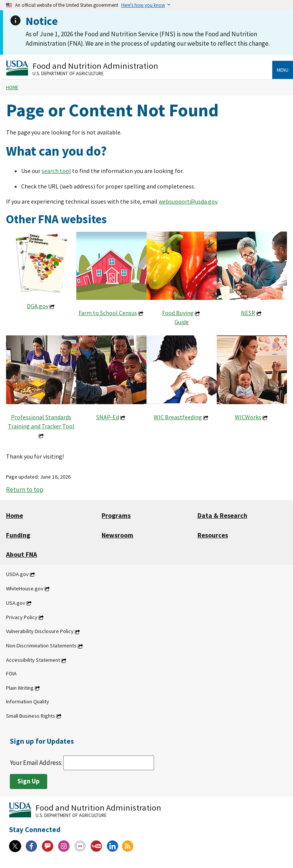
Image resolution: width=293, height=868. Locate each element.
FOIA (11, 673)
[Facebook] (31, 846)
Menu (283, 70)
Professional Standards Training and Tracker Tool (41, 422)
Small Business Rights (31, 716)
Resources (213, 535)
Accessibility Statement (33, 660)
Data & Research (222, 516)
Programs (116, 516)
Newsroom (117, 535)
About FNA (22, 554)
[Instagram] (64, 846)
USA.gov (16, 603)
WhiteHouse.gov (25, 588)
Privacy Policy (22, 617)
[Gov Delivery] (48, 846)
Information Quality (28, 701)
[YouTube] (96, 846)
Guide (182, 322)
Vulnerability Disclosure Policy (40, 632)
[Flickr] (80, 846)
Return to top (25, 490)
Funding (18, 535)
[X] (15, 846)
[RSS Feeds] (128, 846)
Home (12, 87)
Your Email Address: (82, 763)
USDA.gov (17, 574)
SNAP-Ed (108, 417)
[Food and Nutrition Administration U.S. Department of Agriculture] (139, 68)
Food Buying (178, 313)
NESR (248, 313)
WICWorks (248, 417)
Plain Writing (20, 688)
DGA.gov (38, 306)
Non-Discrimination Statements (41, 646)
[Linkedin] (113, 846)
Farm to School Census (108, 313)
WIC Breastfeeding (178, 417)
